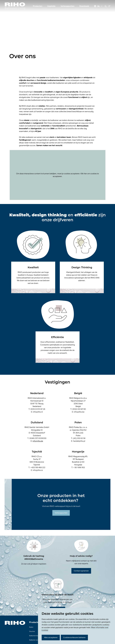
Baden (31, 627)
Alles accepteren (51, 637)
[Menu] (109, 6)
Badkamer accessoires (36, 640)
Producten (38, 6)
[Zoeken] (106, 6)
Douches (32, 631)
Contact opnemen (81, 571)
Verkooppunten (67, 6)
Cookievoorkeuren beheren (74, 637)
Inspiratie (51, 6)
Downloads (84, 6)
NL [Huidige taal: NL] (100, 6)
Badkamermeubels (35, 636)
